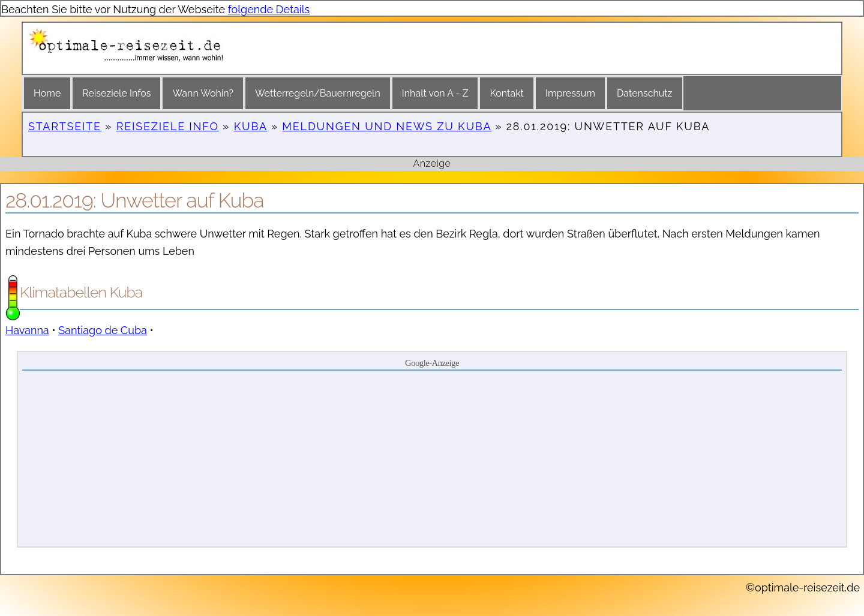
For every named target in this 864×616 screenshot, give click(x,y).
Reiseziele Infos (116, 93)
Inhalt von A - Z (435, 93)
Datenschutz (645, 93)
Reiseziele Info (168, 126)
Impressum (570, 93)
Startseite (65, 126)
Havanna (27, 330)
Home (47, 93)
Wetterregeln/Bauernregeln (318, 93)
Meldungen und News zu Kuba (387, 126)
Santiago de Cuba (103, 330)
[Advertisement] (432, 458)
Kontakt (506, 93)
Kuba (251, 126)
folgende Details (269, 9)
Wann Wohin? (202, 93)
